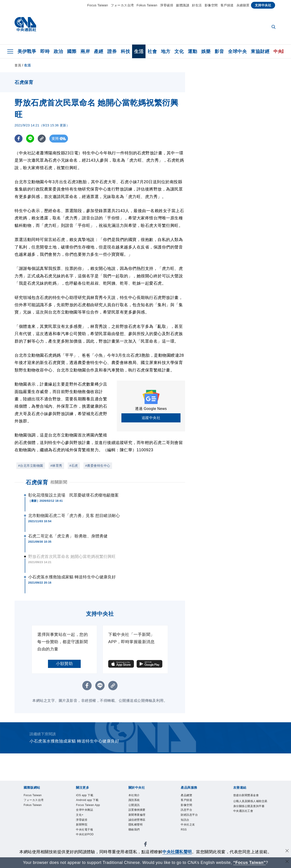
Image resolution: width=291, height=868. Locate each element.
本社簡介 (135, 795)
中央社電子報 (85, 831)
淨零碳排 (167, 5)
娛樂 (206, 51)
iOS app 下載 (85, 795)
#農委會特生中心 (98, 466)
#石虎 (74, 466)
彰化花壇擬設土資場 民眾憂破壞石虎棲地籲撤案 (73, 495)
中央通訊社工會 (244, 817)
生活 (139, 51)
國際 (72, 51)
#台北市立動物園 (31, 466)
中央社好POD (85, 837)
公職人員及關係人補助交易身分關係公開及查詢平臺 (250, 806)
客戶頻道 (227, 5)
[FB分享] (19, 139)
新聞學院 (82, 826)
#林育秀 (56, 466)
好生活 (197, 5)
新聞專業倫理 (138, 816)
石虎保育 (37, 482)
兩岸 (85, 51)
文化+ (80, 816)
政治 (58, 51)
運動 (192, 51)
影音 (219, 51)
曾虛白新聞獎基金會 (247, 795)
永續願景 (243, 5)
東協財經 (260, 51)
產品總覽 (187, 795)
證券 (112, 51)
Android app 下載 (88, 800)
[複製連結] (42, 139)
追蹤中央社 (151, 418)
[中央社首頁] (25, 25)
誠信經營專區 (138, 821)
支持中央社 (263, 5)
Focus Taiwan (98, 5)
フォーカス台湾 (122, 5)
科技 (125, 51)
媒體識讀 (183, 5)
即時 (45, 51)
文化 (179, 51)
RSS (184, 831)
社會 (152, 51)
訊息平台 (187, 811)
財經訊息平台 (190, 816)
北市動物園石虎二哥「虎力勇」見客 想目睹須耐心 (74, 516)
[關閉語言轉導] (287, 862)
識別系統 (135, 800)
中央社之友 (188, 826)
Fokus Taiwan (147, 5)
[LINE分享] (30, 139)
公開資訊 (135, 806)
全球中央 (237, 51)
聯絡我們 (135, 831)
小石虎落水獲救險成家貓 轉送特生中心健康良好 (72, 577)
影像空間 (211, 5)
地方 (166, 51)
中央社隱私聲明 (177, 852)
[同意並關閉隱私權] (287, 851)
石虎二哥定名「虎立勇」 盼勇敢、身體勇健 (68, 536)
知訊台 (185, 821)
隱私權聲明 (136, 826)
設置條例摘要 (138, 811)
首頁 (18, 65)
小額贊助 (64, 664)
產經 (99, 51)
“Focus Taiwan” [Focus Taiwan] (250, 863)
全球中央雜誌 (85, 811)
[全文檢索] (274, 27)
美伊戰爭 (27, 51)
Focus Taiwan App (89, 806)
